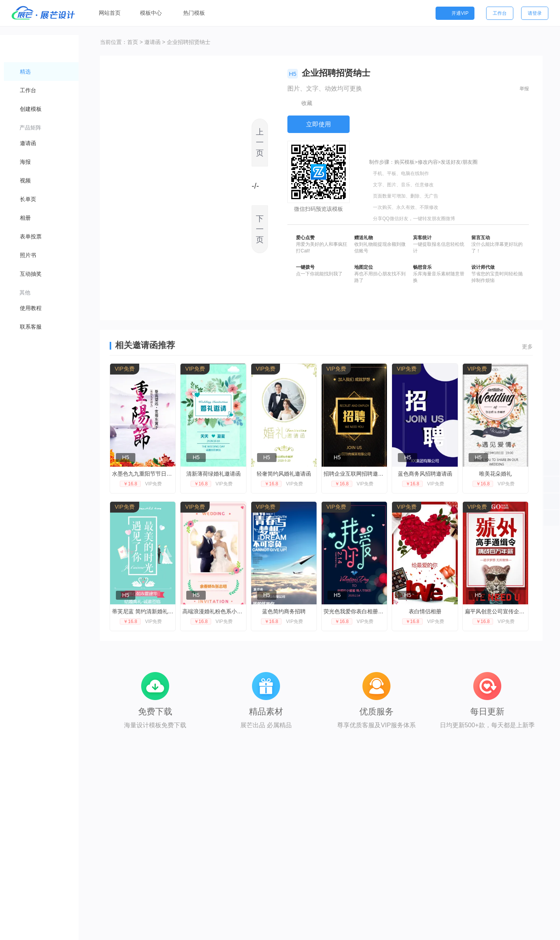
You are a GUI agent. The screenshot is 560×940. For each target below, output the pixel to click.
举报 (524, 89)
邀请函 (152, 42)
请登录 (535, 13)
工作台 (500, 13)
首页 (133, 42)
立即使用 (318, 124)
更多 (527, 347)
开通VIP (455, 13)
